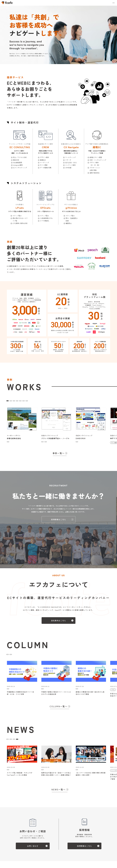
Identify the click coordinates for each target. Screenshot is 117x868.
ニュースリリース (14, 741)
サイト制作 (18, 401)
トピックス (45, 741)
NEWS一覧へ (58, 793)
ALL (9, 401)
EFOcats (52, 401)
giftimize (71, 401)
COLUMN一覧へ (58, 709)
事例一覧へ (59, 454)
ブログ (18, 656)
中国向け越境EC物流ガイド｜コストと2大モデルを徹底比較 (56, 697)
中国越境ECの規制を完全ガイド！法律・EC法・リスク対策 (20, 697)
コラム (10, 656)
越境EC (62, 401)
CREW (44, 401)
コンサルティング (32, 401)
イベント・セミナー (30, 741)
